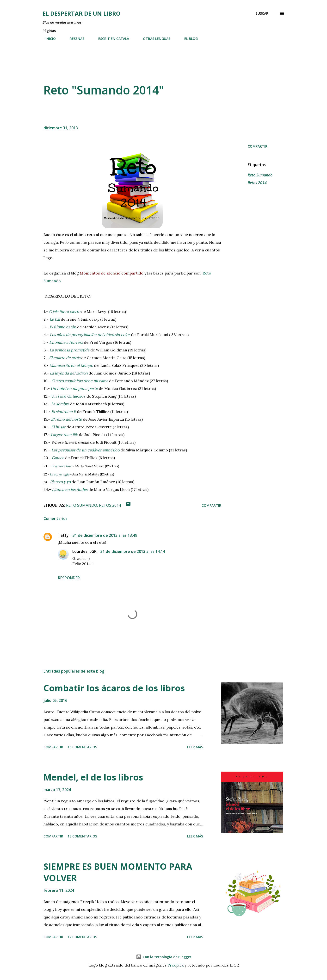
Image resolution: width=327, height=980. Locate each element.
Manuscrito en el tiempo (71, 365)
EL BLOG (188, 39)
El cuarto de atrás (65, 358)
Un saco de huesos (68, 396)
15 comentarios (82, 747)
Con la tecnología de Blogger (164, 957)
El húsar (58, 427)
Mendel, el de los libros (93, 777)
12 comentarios (82, 937)
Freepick (176, 965)
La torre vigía (60, 474)
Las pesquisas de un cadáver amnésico (85, 450)
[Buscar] (262, 13)
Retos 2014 (257, 183)
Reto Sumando (260, 175)
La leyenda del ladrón (69, 373)
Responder (69, 578)
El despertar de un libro (81, 13)
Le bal (55, 319)
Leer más (195, 747)
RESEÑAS (74, 39)
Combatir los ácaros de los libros (114, 688)
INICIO (48, 39)
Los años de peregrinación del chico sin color (90, 335)
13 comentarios (82, 836)
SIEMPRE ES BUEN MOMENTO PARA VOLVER (118, 872)
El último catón (63, 327)
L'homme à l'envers (66, 342)
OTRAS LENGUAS (154, 39)
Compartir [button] (258, 146)
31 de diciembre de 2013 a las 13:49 (105, 535)
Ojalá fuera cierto (65, 312)
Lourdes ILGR (84, 551)
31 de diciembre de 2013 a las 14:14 (133, 551)
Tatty (63, 535)
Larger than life (64, 435)
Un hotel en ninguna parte (74, 388)
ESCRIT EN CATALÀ (111, 39)
